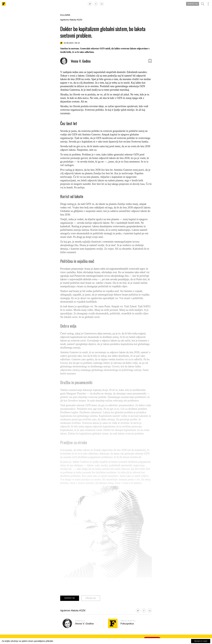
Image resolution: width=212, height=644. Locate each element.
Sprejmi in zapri (201, 641)
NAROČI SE (193, 4)
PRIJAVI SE (91, 598)
